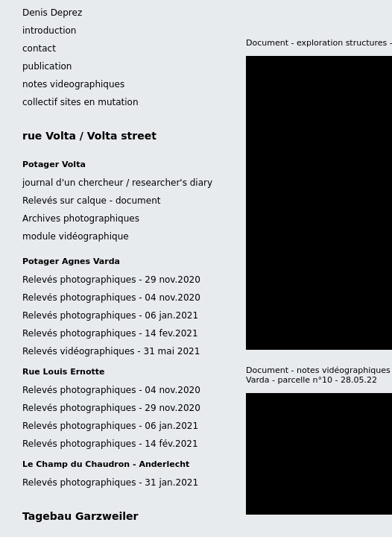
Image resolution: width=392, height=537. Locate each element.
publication (47, 66)
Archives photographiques (81, 219)
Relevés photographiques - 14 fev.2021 (110, 333)
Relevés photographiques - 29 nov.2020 (111, 280)
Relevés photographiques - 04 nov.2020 (111, 298)
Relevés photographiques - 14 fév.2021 (110, 444)
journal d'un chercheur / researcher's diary (117, 183)
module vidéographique (76, 236)
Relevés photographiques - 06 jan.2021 (110, 315)
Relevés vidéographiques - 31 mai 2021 (111, 351)
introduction (49, 31)
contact (39, 48)
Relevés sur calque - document (91, 201)
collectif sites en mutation (80, 102)
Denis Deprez (52, 13)
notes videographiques (73, 84)
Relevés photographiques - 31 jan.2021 (110, 483)
